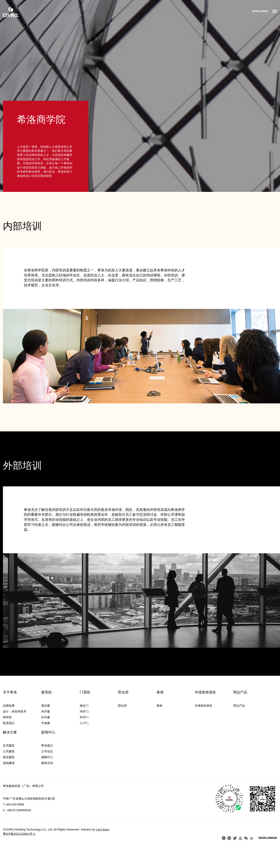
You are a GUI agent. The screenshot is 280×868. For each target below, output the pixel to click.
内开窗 (46, 711)
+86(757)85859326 (19, 810)
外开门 (84, 717)
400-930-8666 (15, 804)
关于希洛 (10, 692)
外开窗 (46, 717)
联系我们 (9, 723)
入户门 (84, 723)
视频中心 (47, 757)
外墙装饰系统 (205, 692)
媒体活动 (47, 763)
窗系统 (46, 692)
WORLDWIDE (260, 11)
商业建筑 (9, 757)
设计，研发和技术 (15, 711)
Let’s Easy (103, 829)
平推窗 (46, 723)
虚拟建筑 (9, 763)
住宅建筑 (9, 745)
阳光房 (123, 692)
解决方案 (10, 732)
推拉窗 (46, 706)
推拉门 (84, 706)
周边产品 (240, 692)
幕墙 (160, 692)
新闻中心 (48, 732)
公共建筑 (9, 751)
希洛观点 (47, 745)
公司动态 (47, 751)
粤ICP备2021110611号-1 (19, 834)
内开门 (84, 711)
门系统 (85, 692)
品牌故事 (9, 706)
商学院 (7, 717)
